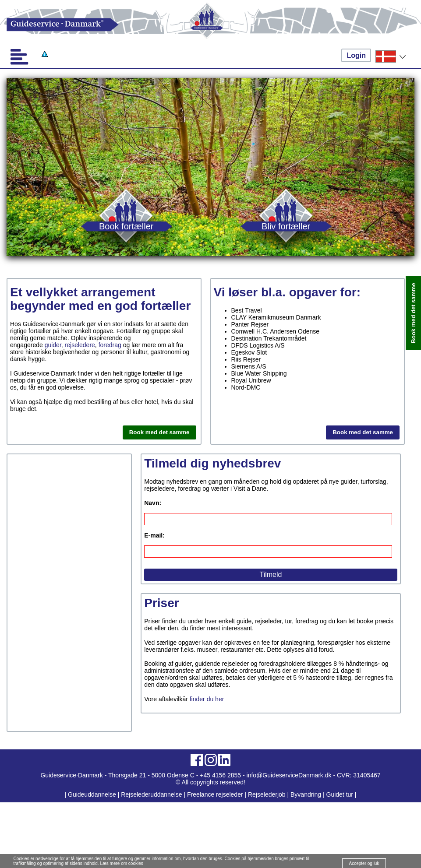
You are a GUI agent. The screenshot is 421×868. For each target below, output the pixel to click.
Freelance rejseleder (215, 794)
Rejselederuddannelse (152, 794)
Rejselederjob (267, 794)
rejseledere (80, 345)
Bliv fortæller (286, 226)
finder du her (207, 699)
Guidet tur (340, 794)
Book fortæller (126, 226)
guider (53, 345)
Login (356, 55)
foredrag (110, 345)
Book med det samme (159, 432)
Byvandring (306, 794)
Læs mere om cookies (121, 863)
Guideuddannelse (93, 794)
